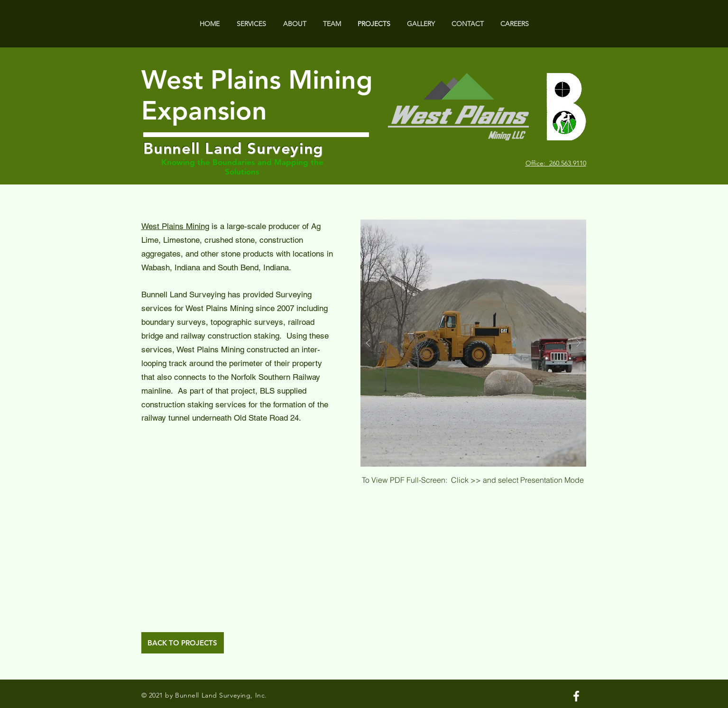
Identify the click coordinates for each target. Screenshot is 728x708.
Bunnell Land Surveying (233, 148)
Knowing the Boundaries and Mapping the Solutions (242, 167)
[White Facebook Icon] (576, 696)
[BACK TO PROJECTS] (183, 643)
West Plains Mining (175, 226)
